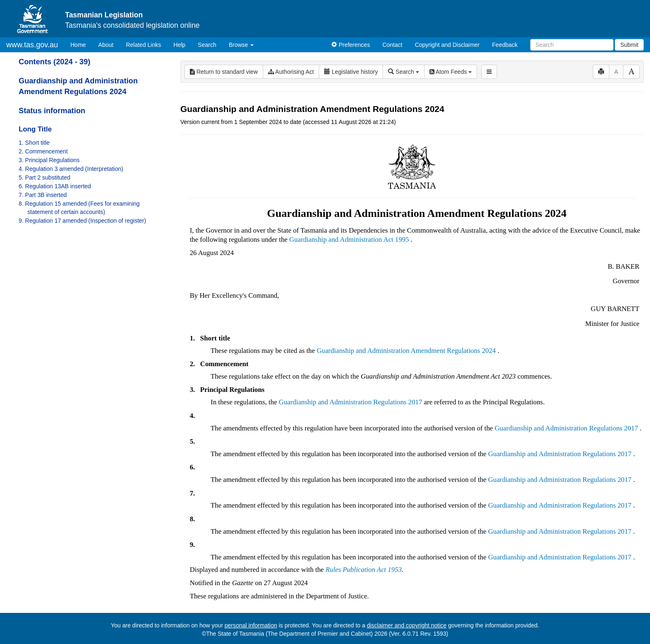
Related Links (144, 45)
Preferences (350, 45)
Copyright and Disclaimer (447, 45)
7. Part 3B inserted (43, 195)
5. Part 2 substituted (45, 177)
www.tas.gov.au (32, 45)
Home (81, 44)
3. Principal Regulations (49, 160)
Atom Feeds (451, 72)
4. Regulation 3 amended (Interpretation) (71, 169)
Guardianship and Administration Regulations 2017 (351, 402)
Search (207, 45)
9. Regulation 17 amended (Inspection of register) (82, 221)
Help (180, 45)
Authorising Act (291, 72)
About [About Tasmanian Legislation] (106, 45)
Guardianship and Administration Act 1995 (349, 239)
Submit (629, 45)
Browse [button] (241, 45)
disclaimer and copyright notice (407, 625)
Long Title (35, 129)
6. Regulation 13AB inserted (55, 186)
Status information (52, 111)
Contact (392, 45)
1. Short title (34, 143)
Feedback (505, 45)
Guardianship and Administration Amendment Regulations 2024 (406, 351)
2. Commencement (43, 151)
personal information (251, 625)
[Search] (572, 45)
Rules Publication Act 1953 (364, 570)
